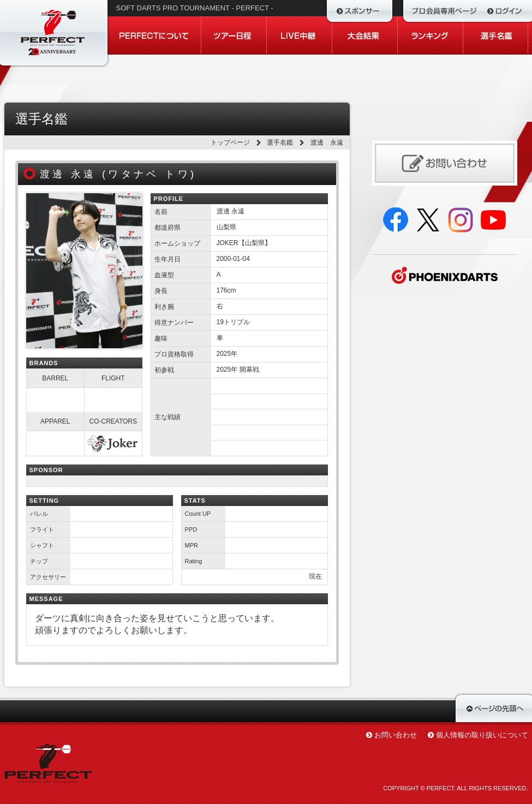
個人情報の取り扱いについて (482, 735)
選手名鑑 (280, 142)
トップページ (230, 142)
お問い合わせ (396, 735)
